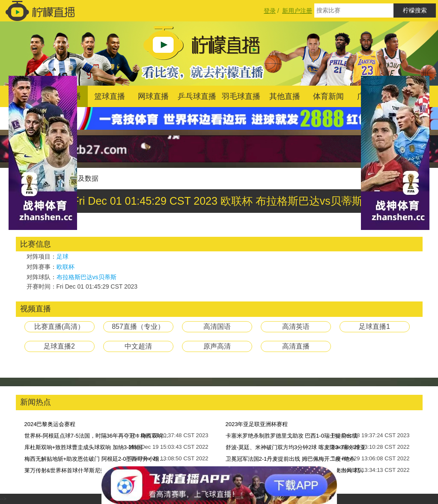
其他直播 (285, 96)
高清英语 (296, 327)
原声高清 (217, 346)
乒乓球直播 (197, 96)
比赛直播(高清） (59, 327)
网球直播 (153, 96)
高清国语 (217, 327)
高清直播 (296, 346)
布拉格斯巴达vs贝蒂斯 (86, 277)
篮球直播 (110, 96)
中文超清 (138, 346)
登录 (270, 11)
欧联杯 (66, 267)
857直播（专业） (138, 327)
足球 (63, 256)
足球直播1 (374, 327)
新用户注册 (297, 11)
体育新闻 (328, 96)
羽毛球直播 (241, 96)
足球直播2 (59, 346)
